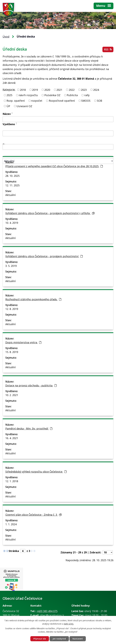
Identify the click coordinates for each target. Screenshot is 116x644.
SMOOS (86, 101)
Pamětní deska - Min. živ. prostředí (29, 429)
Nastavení (78, 639)
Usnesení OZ (24, 106)
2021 (59, 90)
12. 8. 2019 (12, 309)
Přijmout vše (40, 639)
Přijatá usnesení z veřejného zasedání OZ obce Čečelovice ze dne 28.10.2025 (54, 166)
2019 (35, 90)
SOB (100, 101)
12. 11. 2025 (12, 185)
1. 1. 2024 (11, 524)
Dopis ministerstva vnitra (23, 342)
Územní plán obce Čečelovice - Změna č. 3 (34, 515)
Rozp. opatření (16, 101)
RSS (108, 49)
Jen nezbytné (59, 639)
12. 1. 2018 (12, 481)
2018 (23, 90)
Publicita (72, 95)
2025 (9, 95)
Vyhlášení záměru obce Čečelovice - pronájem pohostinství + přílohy (50, 213)
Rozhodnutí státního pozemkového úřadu (33, 299)
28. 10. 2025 (12, 176)
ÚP (8, 106)
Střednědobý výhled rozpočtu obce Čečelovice (36, 472)
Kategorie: (9, 89)
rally (87, 95)
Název (7, 114)
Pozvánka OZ (52, 95)
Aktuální (10, 195)
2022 (72, 90)
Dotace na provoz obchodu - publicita (31, 385)
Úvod (6, 37)
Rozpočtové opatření (62, 101)
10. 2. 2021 (12, 395)
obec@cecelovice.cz (52, 615)
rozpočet (37, 101)
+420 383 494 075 (47, 611)
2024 (96, 90)
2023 (84, 90)
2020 (47, 90)
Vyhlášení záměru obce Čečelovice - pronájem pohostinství (44, 256)
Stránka (14, 551)
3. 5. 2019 (11, 266)
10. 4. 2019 (12, 223)
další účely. (69, 624)
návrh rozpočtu (28, 95)
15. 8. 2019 (12, 352)
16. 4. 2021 (12, 438)
